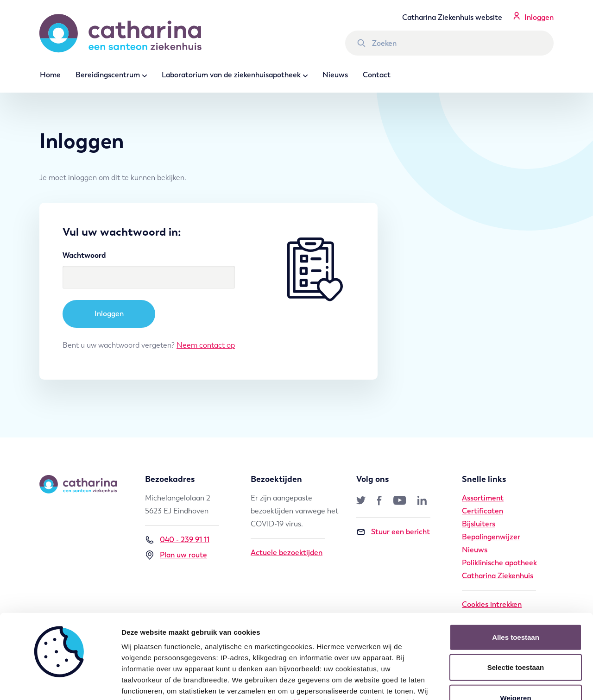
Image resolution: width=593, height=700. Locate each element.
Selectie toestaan (516, 589)
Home (50, 75)
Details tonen (501, 682)
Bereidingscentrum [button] (108, 75)
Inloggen (539, 17)
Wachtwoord (84, 255)
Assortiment (483, 498)
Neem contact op (206, 345)
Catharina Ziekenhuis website (452, 17)
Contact (377, 75)
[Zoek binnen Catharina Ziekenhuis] (449, 43)
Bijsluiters (479, 524)
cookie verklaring (288, 623)
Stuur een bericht (393, 532)
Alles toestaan (516, 559)
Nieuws (335, 75)
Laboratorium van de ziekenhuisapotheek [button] (231, 75)
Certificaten (483, 511)
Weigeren (515, 619)
